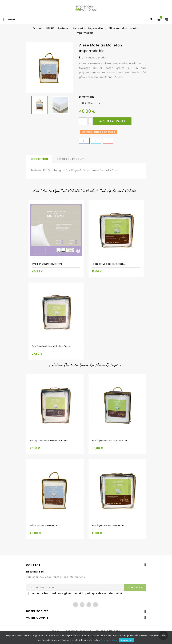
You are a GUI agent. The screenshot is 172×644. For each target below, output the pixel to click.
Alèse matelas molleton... (45, 525)
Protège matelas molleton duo (110, 441)
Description (39, 159)
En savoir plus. (109, 640)
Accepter (126, 640)
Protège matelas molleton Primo (51, 346)
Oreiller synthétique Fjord (47, 264)
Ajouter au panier (112, 121)
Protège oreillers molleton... (109, 264)
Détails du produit (70, 159)
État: (82, 58)
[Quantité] (83, 121)
